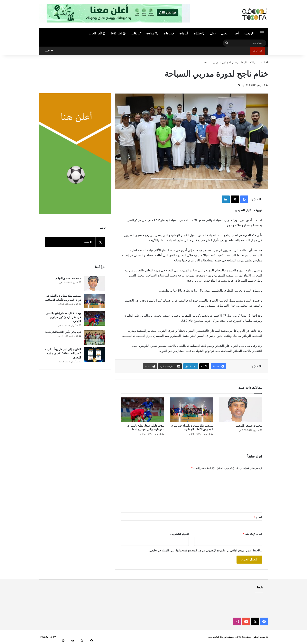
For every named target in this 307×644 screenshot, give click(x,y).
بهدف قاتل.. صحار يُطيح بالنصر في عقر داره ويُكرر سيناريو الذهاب (64, 317)
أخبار (236, 34)
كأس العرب (97, 34)
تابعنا (260, 587)
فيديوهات (169, 34)
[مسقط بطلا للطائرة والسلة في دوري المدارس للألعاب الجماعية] (191, 410)
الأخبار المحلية (246, 63)
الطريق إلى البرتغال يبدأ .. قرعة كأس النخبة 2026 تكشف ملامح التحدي (63, 354)
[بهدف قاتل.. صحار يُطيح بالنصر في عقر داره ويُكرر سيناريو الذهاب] (143, 410)
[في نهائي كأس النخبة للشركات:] (95, 337)
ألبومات (184, 34)
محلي (224, 34)
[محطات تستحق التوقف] (240, 410)
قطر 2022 (118, 34)
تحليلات (199, 34)
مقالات (152, 34)
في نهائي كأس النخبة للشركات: (63, 332)
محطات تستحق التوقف (249, 426)
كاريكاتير (136, 34)
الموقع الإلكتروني (179, 534)
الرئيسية (249, 34)
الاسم (258, 517)
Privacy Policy (48, 637)
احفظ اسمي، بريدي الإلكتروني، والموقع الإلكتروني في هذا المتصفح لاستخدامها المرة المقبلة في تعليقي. (204, 551)
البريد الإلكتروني (253, 534)
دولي (213, 34)
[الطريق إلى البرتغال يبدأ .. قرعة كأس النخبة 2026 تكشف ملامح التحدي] (95, 355)
